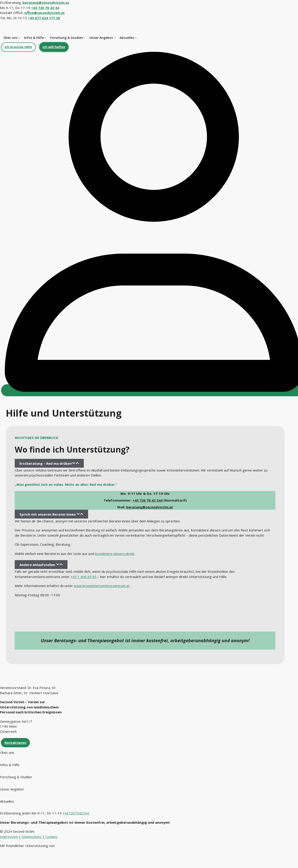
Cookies (51, 837)
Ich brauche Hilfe (18, 47)
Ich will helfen (54, 47)
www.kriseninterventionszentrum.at (102, 586)
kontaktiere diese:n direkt (115, 554)
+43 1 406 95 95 (83, 577)
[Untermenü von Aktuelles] (136, 38)
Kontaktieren (15, 743)
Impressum (9, 837)
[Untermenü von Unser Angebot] (115, 38)
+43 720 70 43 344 (148, 500)
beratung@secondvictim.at (150, 507)
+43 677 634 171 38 (44, 18)
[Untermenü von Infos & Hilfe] (45, 38)
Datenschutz (32, 837)
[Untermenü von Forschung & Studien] (84, 38)
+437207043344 (76, 813)
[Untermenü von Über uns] (19, 38)
